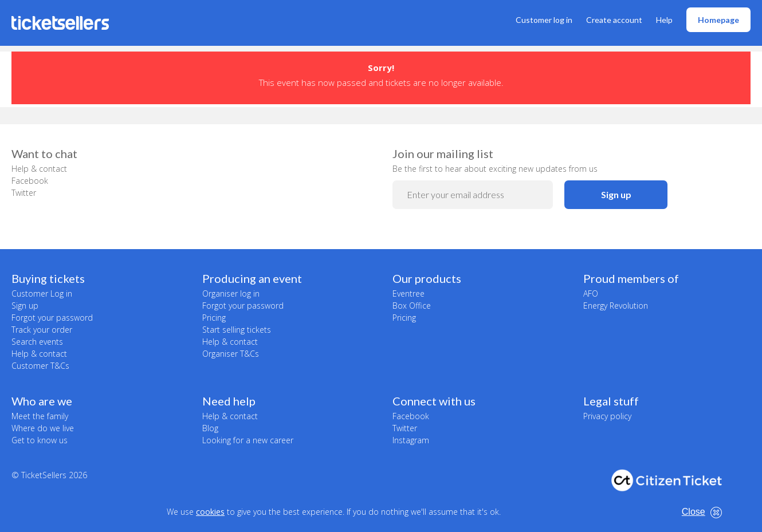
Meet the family (40, 416)
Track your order (42, 330)
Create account (614, 20)
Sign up (616, 194)
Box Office (412, 306)
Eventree (409, 293)
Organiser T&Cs (231, 354)
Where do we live (43, 428)
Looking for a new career (248, 440)
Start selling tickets (237, 330)
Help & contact (39, 169)
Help (664, 20)
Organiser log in (231, 293)
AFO (591, 293)
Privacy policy (607, 416)
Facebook (30, 181)
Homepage (718, 20)
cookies (210, 512)
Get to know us (40, 440)
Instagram (411, 440)
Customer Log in (42, 293)
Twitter (24, 193)
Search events (37, 342)
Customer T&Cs (40, 366)
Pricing (214, 318)
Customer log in (544, 20)
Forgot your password (52, 318)
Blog (210, 428)
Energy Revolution (616, 306)
